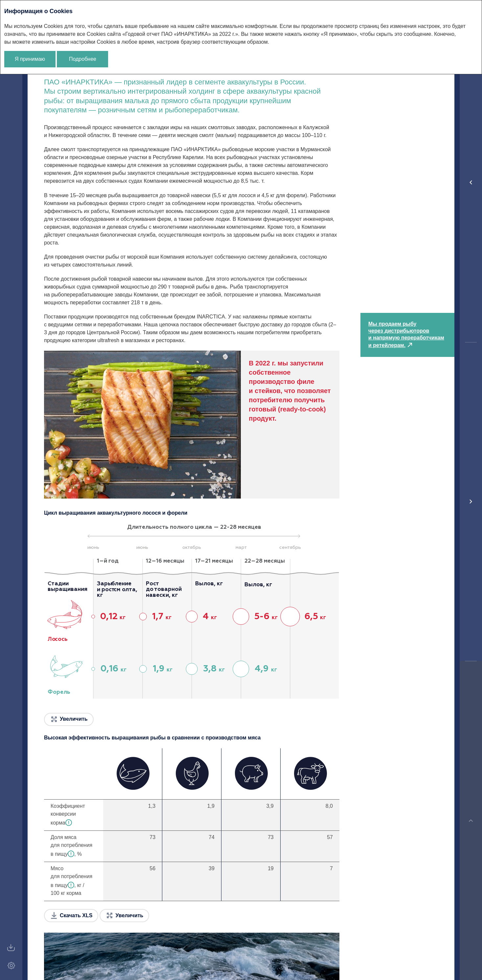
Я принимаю (30, 59)
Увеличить (74, 719)
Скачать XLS (76, 915)
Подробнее (83, 59)
